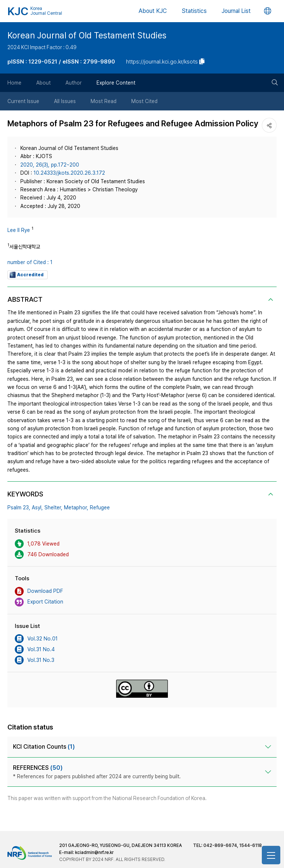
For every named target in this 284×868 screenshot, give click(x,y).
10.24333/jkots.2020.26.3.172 (69, 173)
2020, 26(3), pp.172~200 (50, 165)
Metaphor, (76, 508)
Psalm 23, (19, 508)
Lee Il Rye (19, 230)
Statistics (194, 11)
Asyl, (37, 508)
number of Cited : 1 (30, 262)
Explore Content (116, 83)
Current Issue (23, 101)
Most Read (104, 101)
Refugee (100, 508)
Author (74, 83)
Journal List (236, 11)
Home (14, 83)
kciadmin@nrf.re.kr (94, 852)
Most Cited (144, 101)
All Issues (65, 101)
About (43, 83)
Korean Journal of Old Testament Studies (87, 35)
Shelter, (53, 508)
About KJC (153, 11)
